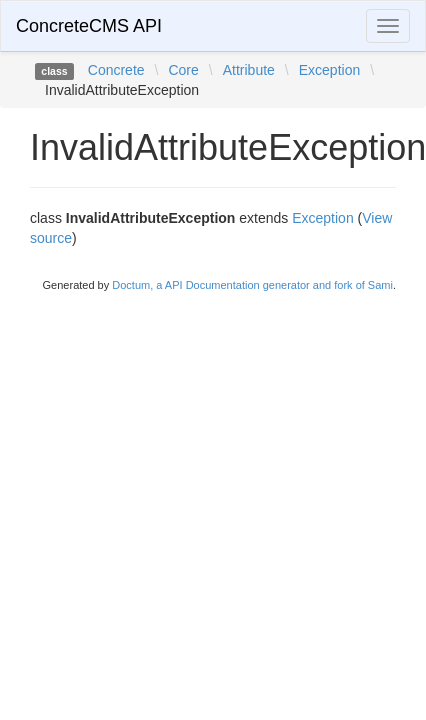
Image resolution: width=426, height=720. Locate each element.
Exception (329, 70)
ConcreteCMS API (89, 26)
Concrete (116, 70)
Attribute (249, 70)
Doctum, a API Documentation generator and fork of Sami (252, 285)
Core (183, 70)
